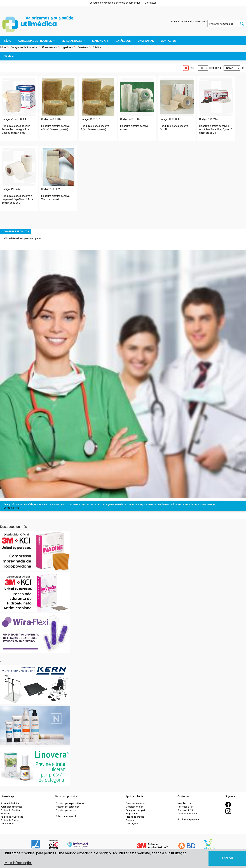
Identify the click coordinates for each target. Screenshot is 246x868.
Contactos (151, 3)
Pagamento (132, 814)
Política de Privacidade (12, 817)
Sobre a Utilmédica (10, 803)
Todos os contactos (187, 814)
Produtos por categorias (68, 807)
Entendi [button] (227, 858)
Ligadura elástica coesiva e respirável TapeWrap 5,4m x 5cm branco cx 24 (17, 199)
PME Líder (5, 814)
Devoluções (132, 824)
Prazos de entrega (135, 817)
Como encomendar (136, 803)
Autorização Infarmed (11, 807)
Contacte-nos (11, 508)
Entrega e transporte (136, 810)
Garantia (130, 820)
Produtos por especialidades (70, 803)
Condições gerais (135, 807)
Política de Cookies (10, 820)
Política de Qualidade (11, 810)
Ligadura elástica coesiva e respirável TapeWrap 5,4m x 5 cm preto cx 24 (216, 129)
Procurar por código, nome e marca (189, 21)
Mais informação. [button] (18, 863)
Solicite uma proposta (66, 816)
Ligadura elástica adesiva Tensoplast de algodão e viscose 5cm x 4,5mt (16, 129)
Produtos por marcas (66, 810)
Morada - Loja (184, 803)
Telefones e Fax (185, 807)
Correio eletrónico (186, 810)
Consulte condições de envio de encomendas (115, 3)
